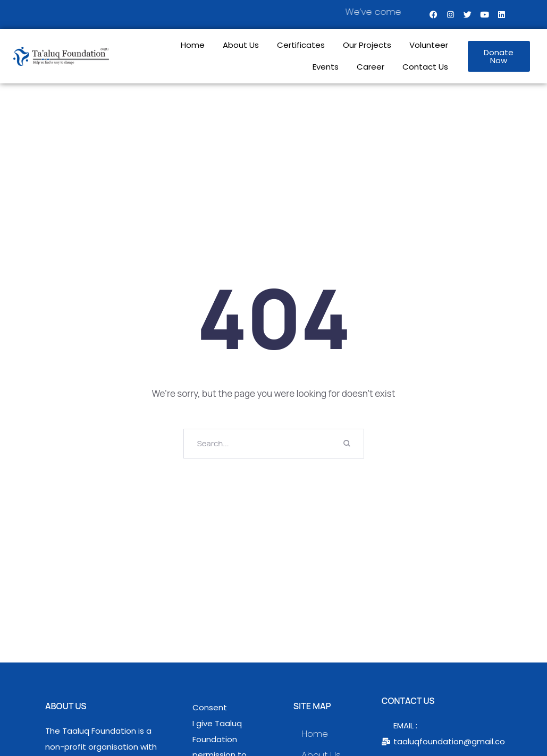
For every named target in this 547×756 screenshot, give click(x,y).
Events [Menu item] (326, 67)
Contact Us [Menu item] (425, 67)
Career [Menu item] (371, 67)
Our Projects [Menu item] (367, 45)
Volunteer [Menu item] (429, 45)
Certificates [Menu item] (301, 45)
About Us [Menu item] (241, 45)
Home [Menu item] (193, 45)
